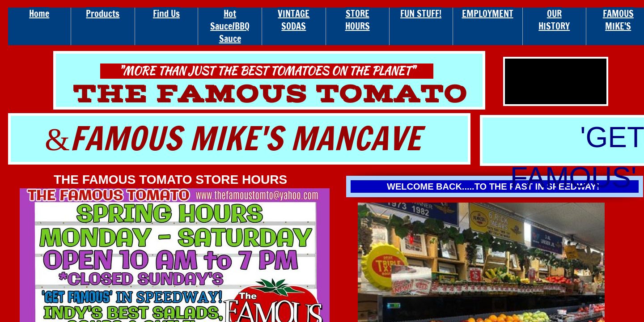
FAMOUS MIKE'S (618, 20)
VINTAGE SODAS (294, 20)
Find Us (166, 14)
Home (39, 14)
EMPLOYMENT (488, 14)
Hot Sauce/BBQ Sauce (230, 26)
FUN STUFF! (421, 14)
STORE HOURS (358, 20)
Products (103, 14)
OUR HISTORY (554, 20)
